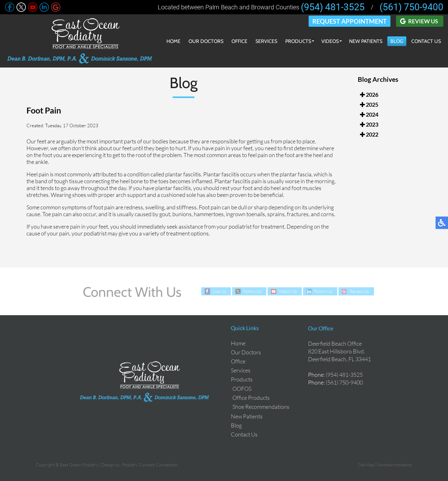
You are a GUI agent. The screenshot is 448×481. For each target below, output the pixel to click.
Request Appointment (350, 21)
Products (298, 41)
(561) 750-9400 (411, 7)
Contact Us (426, 41)
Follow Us (252, 291)
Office (239, 41)
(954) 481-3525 (333, 7)
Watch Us (288, 291)
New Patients (366, 41)
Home (173, 41)
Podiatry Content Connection (150, 465)
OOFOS (242, 389)
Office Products (251, 398)
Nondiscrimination (395, 465)
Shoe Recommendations (261, 407)
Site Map (366, 465)
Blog (397, 41)
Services (266, 41)
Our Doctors (206, 41)
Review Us (423, 21)
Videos (330, 41)
